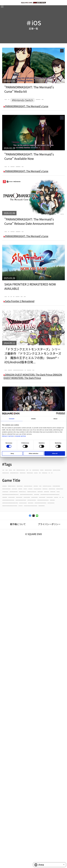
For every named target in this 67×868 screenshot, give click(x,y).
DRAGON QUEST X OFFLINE (48, 682)
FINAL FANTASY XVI (13, 638)
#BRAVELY (57, 533)
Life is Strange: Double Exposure (19, 660)
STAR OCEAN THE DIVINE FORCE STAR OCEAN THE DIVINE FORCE (32, 798)
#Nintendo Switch (42, 181)
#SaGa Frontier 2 (16, 330)
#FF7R (52, 578)
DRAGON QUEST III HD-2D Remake (21, 651)
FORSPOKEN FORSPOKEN (16, 776)
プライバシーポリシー (49, 847)
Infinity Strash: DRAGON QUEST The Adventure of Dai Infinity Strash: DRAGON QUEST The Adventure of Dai (30, 711)
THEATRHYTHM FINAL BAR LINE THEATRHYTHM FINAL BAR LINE (32, 771)
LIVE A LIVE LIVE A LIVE (15, 816)
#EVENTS (8, 578)
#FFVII (7, 583)
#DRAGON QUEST (32, 406)
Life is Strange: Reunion (15, 597)
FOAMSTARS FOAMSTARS (16, 717)
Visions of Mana (12, 687)
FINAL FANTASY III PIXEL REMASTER (21, 735)
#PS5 (44, 325)
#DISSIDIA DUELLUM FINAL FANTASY (22, 547)
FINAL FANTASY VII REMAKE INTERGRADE (24, 624)
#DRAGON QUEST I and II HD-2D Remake (24, 556)
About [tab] (55, 419)
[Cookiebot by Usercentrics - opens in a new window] (57, 414)
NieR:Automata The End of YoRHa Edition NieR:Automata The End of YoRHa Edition (32, 810)
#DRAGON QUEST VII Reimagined (20, 574)
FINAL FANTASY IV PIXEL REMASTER (21, 731)
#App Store (23, 533)
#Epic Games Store (50, 574)
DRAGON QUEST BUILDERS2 (18, 678)
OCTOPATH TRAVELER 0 (15, 615)
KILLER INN (37, 615)
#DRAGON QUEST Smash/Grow (19, 569)
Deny (12, 453)
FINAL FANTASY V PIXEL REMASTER (21, 726)
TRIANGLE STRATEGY (46, 633)
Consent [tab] (12, 419)
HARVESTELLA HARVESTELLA (18, 792)
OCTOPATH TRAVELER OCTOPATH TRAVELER (26, 665)
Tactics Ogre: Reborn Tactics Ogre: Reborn (24, 788)
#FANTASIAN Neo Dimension (31, 578)
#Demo (22, 542)
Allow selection (33, 453)
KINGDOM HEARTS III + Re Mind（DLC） (23, 669)
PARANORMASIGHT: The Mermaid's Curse (26, 120)
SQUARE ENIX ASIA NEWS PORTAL (20, 827)
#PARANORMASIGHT (18, 114)
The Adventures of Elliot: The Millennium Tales (26, 611)
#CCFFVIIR (9, 542)
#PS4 (34, 325)
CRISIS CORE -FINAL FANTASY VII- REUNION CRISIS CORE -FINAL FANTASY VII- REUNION (32, 782)
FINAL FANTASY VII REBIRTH (17, 706)
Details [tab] (33, 419)
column (44, 749)
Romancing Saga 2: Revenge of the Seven (24, 642)
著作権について (18, 847)
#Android (12, 100)
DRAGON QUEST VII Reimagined (19, 606)
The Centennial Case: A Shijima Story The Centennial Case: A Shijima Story (32, 821)
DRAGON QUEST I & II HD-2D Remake (22, 656)
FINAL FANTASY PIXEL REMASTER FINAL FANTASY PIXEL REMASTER (31, 754)
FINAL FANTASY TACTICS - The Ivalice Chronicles (27, 620)
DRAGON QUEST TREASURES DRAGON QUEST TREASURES (32, 760)
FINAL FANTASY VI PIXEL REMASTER (21, 722)
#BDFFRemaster (40, 533)
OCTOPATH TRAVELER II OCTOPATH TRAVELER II (27, 765)
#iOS (24, 100)
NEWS (33, 749)
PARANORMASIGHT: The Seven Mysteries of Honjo (30, 500)
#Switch (48, 330)
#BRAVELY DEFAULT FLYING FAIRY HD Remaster (27, 538)
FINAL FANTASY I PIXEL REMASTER (20, 744)
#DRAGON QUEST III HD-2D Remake (21, 560)
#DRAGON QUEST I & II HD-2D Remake (22, 551)
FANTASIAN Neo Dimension (17, 647)
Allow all (55, 453)
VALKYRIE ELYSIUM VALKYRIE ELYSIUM (22, 804)
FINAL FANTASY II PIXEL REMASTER (21, 740)
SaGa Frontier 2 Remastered (19, 336)
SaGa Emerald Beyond (38, 638)
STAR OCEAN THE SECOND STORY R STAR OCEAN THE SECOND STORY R (30, 700)
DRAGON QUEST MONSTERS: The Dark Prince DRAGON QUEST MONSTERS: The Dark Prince (31, 693)
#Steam (39, 114)
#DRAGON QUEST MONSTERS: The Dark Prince (27, 565)
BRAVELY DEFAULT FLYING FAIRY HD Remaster (26, 629)
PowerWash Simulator (15, 749)
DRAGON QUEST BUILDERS (17, 682)
